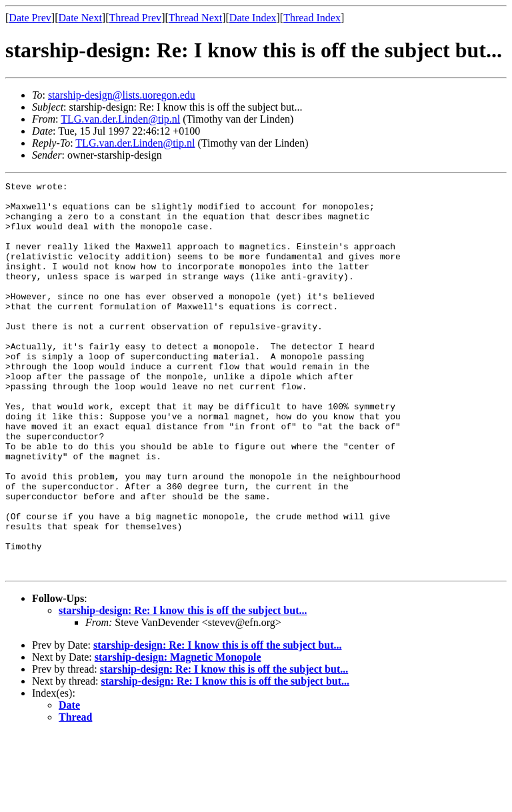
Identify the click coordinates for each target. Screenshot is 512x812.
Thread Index (312, 18)
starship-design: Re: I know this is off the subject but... (183, 688)
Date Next (80, 18)
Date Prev (30, 18)
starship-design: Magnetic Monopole (178, 735)
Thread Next (195, 18)
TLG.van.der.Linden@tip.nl (120, 119)
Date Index (253, 18)
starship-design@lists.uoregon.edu (122, 95)
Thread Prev (135, 18)
